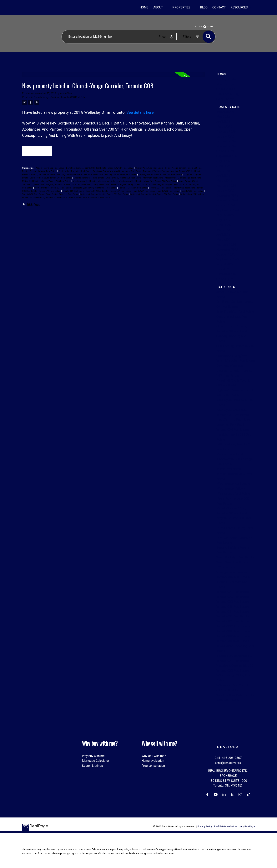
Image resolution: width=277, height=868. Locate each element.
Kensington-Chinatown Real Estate (121, 175)
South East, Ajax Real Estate (235, 557)
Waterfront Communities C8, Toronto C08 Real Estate (155, 195)
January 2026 (225, 137)
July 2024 (223, 220)
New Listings (225, 84)
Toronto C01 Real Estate (161, 188)
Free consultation (153, 766)
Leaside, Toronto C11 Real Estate (89, 178)
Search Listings (92, 766)
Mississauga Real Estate (85, 181)
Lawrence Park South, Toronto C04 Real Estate (51, 178)
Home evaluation (153, 761)
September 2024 (228, 210)
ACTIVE (198, 27)
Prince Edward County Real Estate (94, 185)
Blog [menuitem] (204, 7)
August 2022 (225, 264)
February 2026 (226, 132)
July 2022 (223, 269)
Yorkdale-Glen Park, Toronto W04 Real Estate (90, 198)
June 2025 (224, 166)
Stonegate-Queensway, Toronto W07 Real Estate (95, 188)
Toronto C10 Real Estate (50, 191)
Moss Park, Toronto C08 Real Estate (160, 181)
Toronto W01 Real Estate (145, 191)
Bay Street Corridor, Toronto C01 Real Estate (86, 168)
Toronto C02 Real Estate (184, 188)
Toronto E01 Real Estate (121, 191)
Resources (239, 7)
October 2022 (226, 254)
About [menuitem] (158, 7)
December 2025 (227, 141)
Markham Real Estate (153, 178)
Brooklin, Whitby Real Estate (121, 168)
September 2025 (228, 156)
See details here (140, 112)
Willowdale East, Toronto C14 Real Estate (49, 198)
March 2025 (224, 181)
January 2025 (225, 190)
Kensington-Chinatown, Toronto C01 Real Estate (160, 175)
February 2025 (226, 186)
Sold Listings (225, 99)
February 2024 (226, 245)
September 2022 (228, 259)
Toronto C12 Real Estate (97, 191)
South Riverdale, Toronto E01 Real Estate (53, 188)
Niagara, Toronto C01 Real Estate (61, 185)
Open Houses (226, 89)
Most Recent (225, 112)
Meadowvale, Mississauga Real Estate (183, 178)
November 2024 (227, 200)
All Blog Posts (226, 79)
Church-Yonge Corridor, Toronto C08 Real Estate (61, 97)
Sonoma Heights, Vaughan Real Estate (167, 185)
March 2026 (224, 127)
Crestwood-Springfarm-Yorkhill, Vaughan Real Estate (117, 172)
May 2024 (223, 230)
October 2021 (226, 279)
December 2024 (227, 195)
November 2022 (227, 249)
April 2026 (223, 122)
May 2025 (223, 171)
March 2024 (224, 240)
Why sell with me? (154, 756)
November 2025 (227, 146)
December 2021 (227, 274)
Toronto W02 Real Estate (169, 191)
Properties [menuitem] (181, 7)
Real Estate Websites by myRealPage (234, 826)
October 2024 (226, 205)
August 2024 (225, 215)
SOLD (213, 27)
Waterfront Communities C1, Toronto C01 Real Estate (105, 195)
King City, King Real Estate (234, 420)
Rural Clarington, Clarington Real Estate (129, 185)
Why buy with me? (94, 756)
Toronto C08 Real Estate (233, 602)
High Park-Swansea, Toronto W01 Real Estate (83, 175)
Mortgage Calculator (96, 761)
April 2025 (223, 176)
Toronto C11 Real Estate (74, 191)
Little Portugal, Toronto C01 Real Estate (124, 178)
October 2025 (226, 151)
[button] (207, 795)
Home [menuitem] (144, 7)
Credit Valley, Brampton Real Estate (75, 172)
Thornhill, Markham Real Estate (133, 188)
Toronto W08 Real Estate (34, 195)
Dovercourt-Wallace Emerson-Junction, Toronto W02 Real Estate (172, 172)
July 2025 (223, 161)
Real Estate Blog (228, 94)
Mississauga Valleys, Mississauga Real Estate (120, 181)
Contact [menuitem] (219, 7)
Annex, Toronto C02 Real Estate (50, 168)
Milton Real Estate (31, 181)
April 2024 (223, 235)
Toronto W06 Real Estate (193, 191)
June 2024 (224, 225)
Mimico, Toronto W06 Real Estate (56, 181)
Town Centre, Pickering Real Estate (63, 195)
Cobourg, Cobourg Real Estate (43, 172)
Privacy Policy (205, 826)
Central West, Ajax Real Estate (150, 168)
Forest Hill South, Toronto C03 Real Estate (41, 175)
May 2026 (223, 117)
